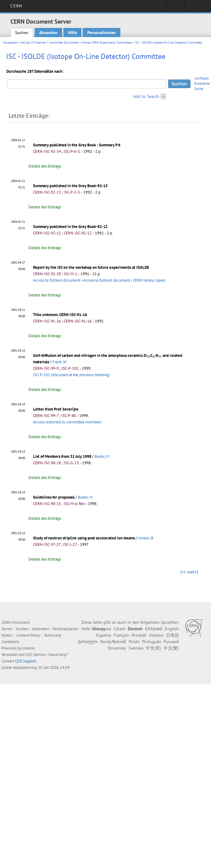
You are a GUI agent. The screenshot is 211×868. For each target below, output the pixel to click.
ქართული (88, 642)
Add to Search (146, 96)
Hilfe (72, 33)
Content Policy (28, 635)
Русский (171, 642)
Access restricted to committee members (67, 422)
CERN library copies (149, 280)
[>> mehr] (189, 572)
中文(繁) (171, 648)
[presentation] (149, 357)
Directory (194, 8)
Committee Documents (64, 42)
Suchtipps (202, 78)
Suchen (22, 33)
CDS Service (36, 655)
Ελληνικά (154, 629)
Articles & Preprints (33, 42)
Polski (134, 642)
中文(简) (153, 648)
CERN (16, 6)
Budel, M (102, 456)
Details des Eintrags (45, 166)
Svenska (136, 648)
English (172, 629)
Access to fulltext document (57, 280)
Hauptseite (10, 42)
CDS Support (26, 661)
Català (119, 629)
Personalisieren (102, 33)
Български (102, 629)
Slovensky (117, 648)
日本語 (172, 635)
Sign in (176, 8)
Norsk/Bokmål (113, 642)
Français (121, 635)
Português (152, 642)
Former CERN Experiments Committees (107, 42)
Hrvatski (139, 635)
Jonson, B (146, 538)
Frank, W (59, 362)
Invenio (29, 648)
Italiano (156, 635)
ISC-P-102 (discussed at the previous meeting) (71, 375)
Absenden (48, 33)
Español (104, 635)
